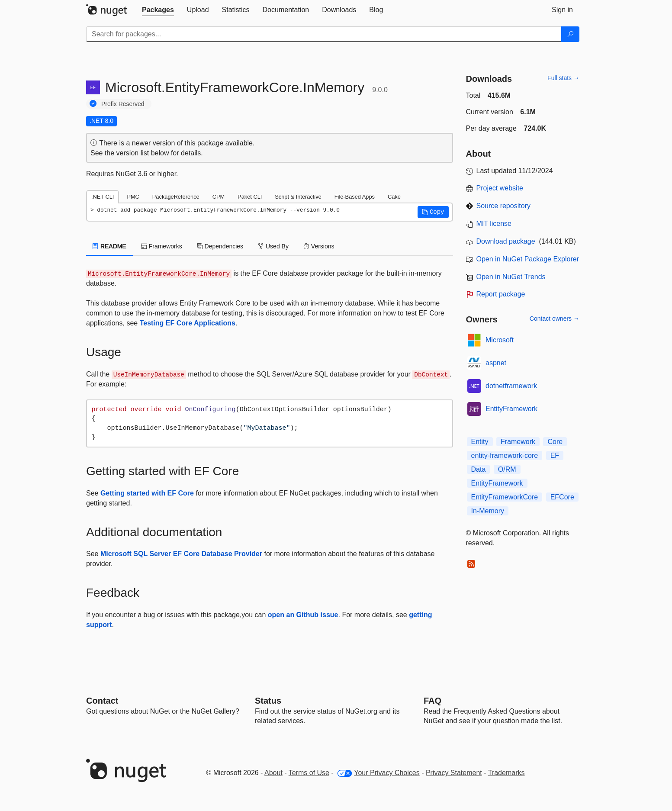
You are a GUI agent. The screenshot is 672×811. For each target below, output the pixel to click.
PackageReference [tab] (176, 197)
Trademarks (506, 773)
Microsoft (500, 340)
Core (555, 442)
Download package (506, 241)
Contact (102, 701)
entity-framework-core (505, 455)
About (273, 773)
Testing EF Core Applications (188, 323)
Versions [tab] (319, 246)
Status (268, 701)
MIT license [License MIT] (494, 224)
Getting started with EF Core (147, 493)
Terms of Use (309, 773)
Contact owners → (555, 319)
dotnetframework (511, 386)
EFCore (562, 497)
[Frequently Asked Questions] (432, 701)
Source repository (503, 206)
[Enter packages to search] (324, 34)
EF (555, 455)
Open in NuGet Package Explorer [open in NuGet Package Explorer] (528, 259)
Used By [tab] (273, 246)
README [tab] (109, 246)
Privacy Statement (454, 773)
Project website (500, 188)
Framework (518, 442)
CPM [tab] (219, 197)
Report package (501, 294)
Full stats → (563, 78)
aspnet (496, 363)
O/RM (507, 469)
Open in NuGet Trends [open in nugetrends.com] (511, 277)
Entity (480, 442)
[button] (433, 212)
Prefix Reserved (123, 104)
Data (479, 469)
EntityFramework (511, 409)
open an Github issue (303, 615)
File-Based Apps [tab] (355, 197)
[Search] (570, 34)
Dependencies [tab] (220, 246)
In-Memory (488, 511)
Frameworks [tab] (162, 246)
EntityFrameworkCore (505, 497)
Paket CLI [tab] (250, 197)
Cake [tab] (394, 197)
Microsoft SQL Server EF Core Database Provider (181, 554)
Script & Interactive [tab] (298, 197)
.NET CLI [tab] (103, 197)
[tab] (158, 10)
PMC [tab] (133, 197)
